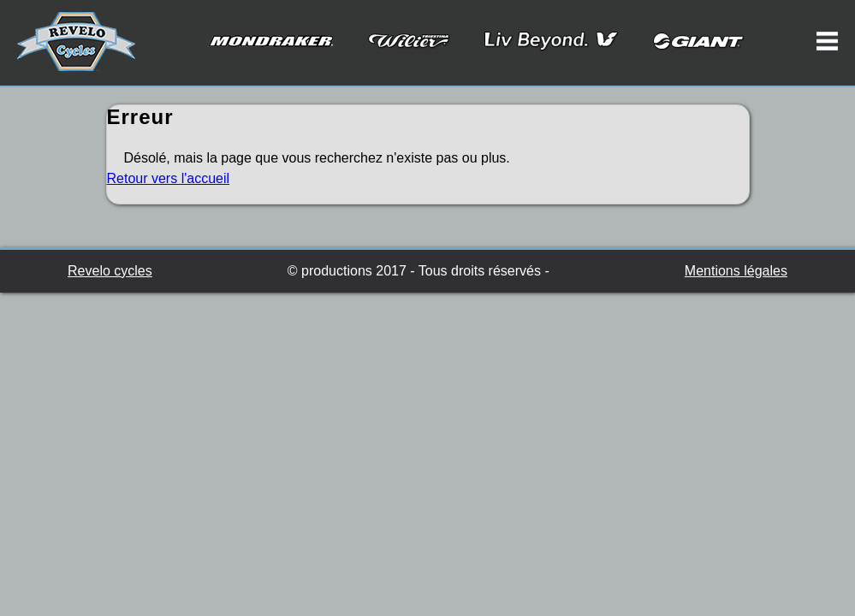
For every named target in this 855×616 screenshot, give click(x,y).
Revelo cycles (110, 271)
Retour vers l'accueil (169, 178)
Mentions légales (736, 271)
